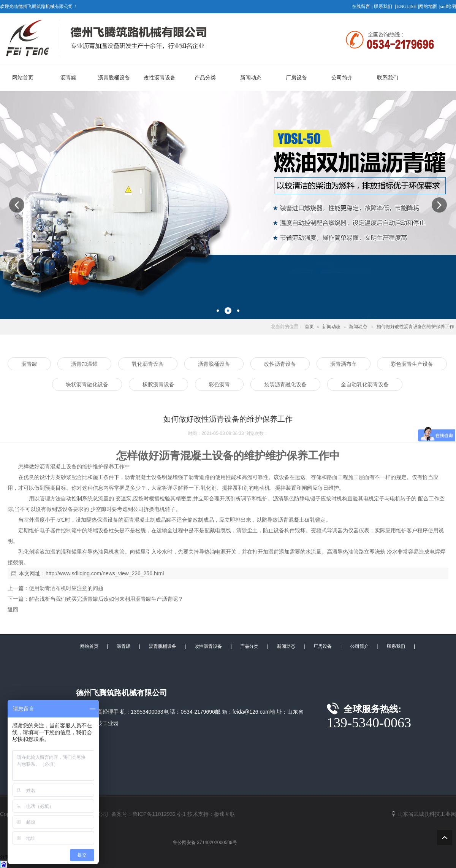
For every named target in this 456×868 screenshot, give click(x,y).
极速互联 (225, 814)
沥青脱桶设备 (163, 646)
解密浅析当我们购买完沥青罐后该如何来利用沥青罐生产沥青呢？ (106, 599)
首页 (309, 327)
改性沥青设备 (208, 646)
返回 (13, 609)
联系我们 (383, 6)
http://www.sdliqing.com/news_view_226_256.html (105, 573)
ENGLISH (407, 6)
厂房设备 (323, 646)
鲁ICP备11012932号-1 (159, 814)
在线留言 (361, 6)
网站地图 (428, 6)
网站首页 (89, 646)
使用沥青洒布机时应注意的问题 (66, 588)
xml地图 (448, 6)
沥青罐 (123, 646)
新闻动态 (331, 327)
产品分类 (249, 646)
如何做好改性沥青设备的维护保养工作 (415, 327)
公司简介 (359, 646)
